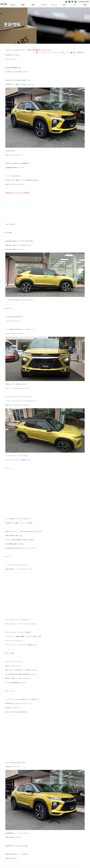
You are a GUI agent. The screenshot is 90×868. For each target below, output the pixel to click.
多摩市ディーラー (65, 53)
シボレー (49, 53)
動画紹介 (74, 53)
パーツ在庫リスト (13, 5)
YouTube (61, 2)
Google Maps (72, 2)
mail (75, 2)
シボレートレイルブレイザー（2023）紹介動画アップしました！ (28, 50)
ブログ (74, 5)
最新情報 (23, 5)
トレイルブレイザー (56, 53)
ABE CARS (4, 4)
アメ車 (45, 53)
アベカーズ (40, 53)
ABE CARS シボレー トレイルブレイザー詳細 (16, 846)
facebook (69, 2)
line (66, 2)
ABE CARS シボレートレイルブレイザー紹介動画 (17, 193)
